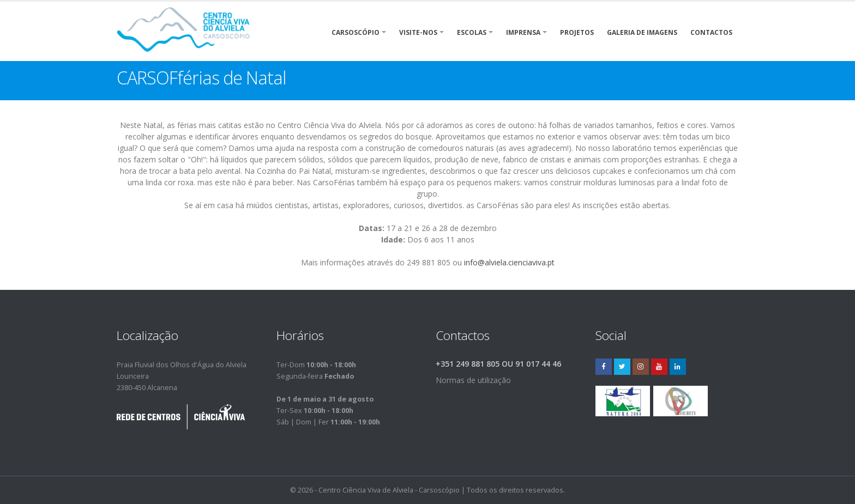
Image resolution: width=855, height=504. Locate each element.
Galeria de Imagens (642, 32)
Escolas (472, 32)
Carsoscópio (356, 32)
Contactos (711, 32)
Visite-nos (418, 32)
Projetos (577, 32)
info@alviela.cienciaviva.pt (509, 262)
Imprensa (523, 32)
